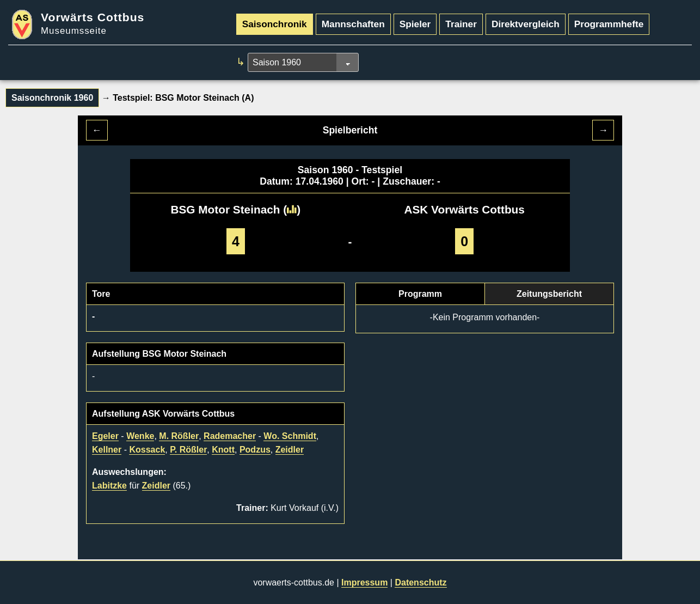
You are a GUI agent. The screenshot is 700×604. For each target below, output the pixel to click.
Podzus (255, 450)
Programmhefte (609, 24)
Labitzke (109, 486)
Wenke (140, 436)
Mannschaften (353, 24)
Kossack (147, 450)
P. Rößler (188, 450)
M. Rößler (179, 436)
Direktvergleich (526, 24)
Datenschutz (420, 582)
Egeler (105, 436)
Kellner (107, 450)
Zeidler (290, 450)
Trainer (461, 24)
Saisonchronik (275, 24)
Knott (223, 450)
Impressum (364, 582)
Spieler (415, 24)
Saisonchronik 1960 (52, 98)
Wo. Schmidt (290, 436)
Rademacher (230, 436)
